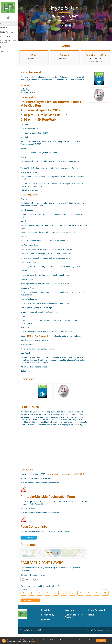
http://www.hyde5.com (30, 196)
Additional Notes (32, 604)
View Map (55, 557)
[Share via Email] (67, 25)
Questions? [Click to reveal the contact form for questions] (30, 541)
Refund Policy (7, 36)
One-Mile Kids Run (96, 57)
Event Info (6, 28)
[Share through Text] (70, 25)
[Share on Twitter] (63, 25)
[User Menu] (9, 18)
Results (5, 47)
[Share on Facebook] (60, 25)
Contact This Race (104, 633)
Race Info (6, 23)
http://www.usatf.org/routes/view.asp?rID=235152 (66, 478)
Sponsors (6, 51)
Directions (77, 20)
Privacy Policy (92, 633)
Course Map (28, 473)
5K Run (35, 57)
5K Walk (65, 57)
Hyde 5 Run (65, 8)
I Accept (101, 641)
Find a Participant (9, 32)
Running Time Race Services (9, 42)
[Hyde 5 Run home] (9, 8)
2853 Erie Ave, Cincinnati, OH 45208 (42, 337)
